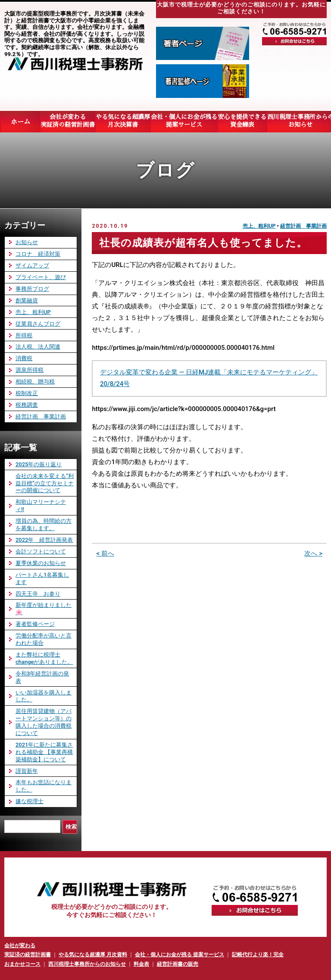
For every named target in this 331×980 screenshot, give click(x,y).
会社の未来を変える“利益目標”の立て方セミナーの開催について (45, 483)
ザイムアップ (32, 265)
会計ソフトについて (41, 551)
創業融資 (27, 300)
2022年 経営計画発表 (44, 540)
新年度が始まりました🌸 (44, 609)
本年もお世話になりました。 (44, 786)
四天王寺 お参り (38, 594)
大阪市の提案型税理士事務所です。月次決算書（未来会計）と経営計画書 (74, 17)
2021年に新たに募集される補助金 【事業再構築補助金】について (44, 752)
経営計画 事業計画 (303, 226)
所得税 (24, 335)
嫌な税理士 (30, 801)
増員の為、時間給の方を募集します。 (44, 525)
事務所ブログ (32, 289)
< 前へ (105, 553)
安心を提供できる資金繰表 (242, 121)
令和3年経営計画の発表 (42, 677)
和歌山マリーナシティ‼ (41, 506)
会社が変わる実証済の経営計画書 (68, 121)
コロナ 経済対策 (38, 254)
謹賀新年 (27, 771)
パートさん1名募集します (42, 578)
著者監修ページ (35, 624)
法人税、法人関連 (38, 347)
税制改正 (27, 393)
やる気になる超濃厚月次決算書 (123, 121)
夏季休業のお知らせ (41, 563)
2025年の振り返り (39, 464)
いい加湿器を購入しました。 (44, 696)
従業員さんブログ (38, 324)
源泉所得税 (30, 370)
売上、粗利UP (259, 226)
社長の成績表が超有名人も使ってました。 (203, 243)
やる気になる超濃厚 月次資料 (93, 955)
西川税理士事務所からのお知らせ (87, 964)
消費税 (24, 358)
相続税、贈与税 (35, 382)
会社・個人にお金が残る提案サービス (184, 121)
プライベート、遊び (41, 277)
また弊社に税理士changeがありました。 (44, 658)
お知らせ (27, 242)
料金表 (141, 964)
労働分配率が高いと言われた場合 (44, 639)
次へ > (313, 553)
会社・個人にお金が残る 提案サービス (180, 955)
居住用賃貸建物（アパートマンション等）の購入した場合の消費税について (44, 722)
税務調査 (27, 405)
